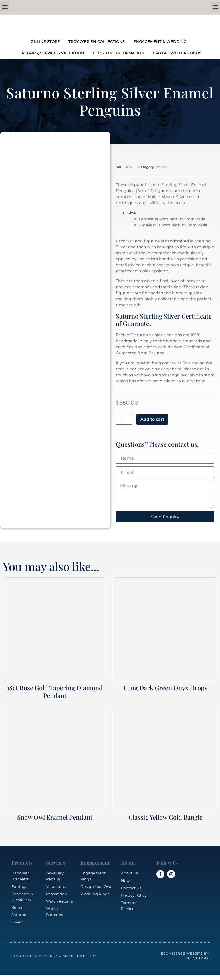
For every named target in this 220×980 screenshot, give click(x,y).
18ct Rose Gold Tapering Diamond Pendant (55, 691)
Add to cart (152, 419)
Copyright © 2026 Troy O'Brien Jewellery (54, 956)
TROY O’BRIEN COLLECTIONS (97, 41)
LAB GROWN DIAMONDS (177, 53)
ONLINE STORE (45, 41)
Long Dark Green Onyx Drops (165, 688)
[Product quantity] (124, 419)
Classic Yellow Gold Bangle (165, 817)
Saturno (161, 167)
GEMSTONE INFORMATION (119, 53)
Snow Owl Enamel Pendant (55, 817)
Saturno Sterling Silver (167, 185)
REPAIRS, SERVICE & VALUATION (53, 53)
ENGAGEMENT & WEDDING (160, 41)
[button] (5, 6)
